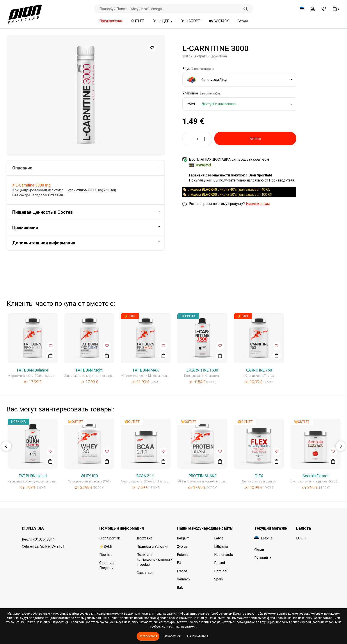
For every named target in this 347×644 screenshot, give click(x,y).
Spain (218, 579)
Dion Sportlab (110, 538)
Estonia (183, 555)
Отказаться (172, 636)
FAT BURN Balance (33, 370)
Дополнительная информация (44, 243)
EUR (299, 538)
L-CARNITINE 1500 (202, 370)
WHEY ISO (89, 476)
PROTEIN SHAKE (202, 476)
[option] (86, 95)
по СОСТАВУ (219, 21)
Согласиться (148, 636)
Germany (184, 579)
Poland (220, 563)
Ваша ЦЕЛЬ (162, 21)
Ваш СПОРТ (190, 21)
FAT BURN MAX (146, 370)
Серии (243, 21)
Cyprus (182, 547)
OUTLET (138, 21)
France (182, 571)
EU (179, 563)
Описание (22, 168)
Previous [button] (6, 446)
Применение (25, 228)
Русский (261, 558)
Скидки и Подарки (107, 565)
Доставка (144, 538)
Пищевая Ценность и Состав (43, 212)
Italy (180, 588)
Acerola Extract (316, 476)
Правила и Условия (152, 547)
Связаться (145, 573)
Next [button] (341, 446)
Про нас (106, 555)
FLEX (259, 476)
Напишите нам (258, 204)
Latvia (219, 538)
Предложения (111, 21)
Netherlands (223, 555)
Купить (255, 138)
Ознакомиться (198, 636)
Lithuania (221, 547)
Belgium (183, 538)
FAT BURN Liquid (33, 476)
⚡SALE (106, 547)
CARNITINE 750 (259, 370)
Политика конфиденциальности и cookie (153, 560)
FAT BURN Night (89, 370)
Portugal (221, 571)
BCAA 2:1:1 (146, 476)
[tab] (86, 168)
